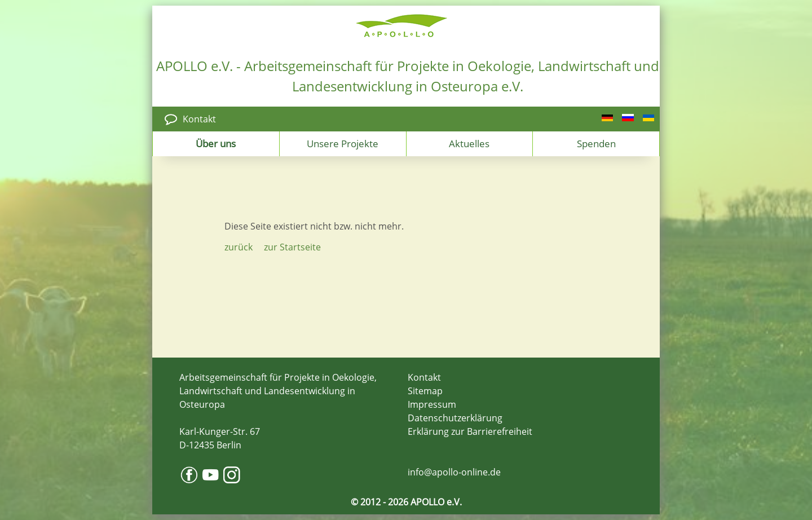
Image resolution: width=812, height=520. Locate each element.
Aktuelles (469, 143)
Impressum (432, 404)
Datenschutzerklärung (455, 418)
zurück (239, 247)
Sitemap (425, 391)
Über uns (216, 143)
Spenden (596, 143)
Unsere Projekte (343, 143)
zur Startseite (292, 247)
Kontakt (199, 119)
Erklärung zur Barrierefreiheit (470, 431)
